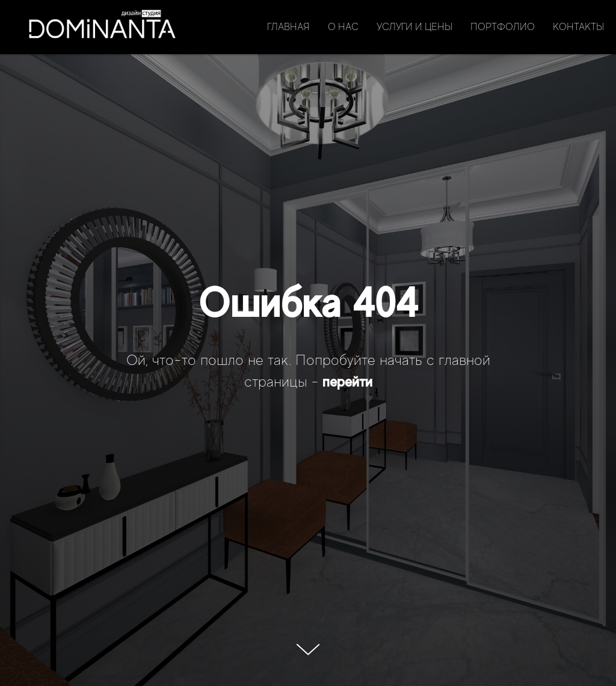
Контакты (578, 27)
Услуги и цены (414, 27)
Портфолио (503, 27)
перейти (347, 381)
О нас (343, 27)
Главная (288, 27)
